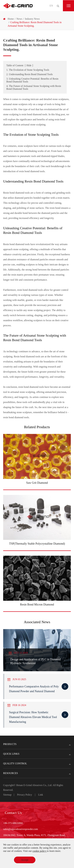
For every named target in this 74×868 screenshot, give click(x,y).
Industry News (32, 19)
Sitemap (7, 795)
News (19, 19)
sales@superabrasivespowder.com (21, 829)
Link (41, 795)
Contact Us (13, 813)
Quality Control (37, 764)
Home (11, 19)
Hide (29, 65)
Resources (37, 773)
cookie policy (40, 851)
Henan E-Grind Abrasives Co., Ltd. (34, 785)
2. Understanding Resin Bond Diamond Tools (30, 74)
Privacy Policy (25, 795)
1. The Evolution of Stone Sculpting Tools (28, 70)
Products (37, 744)
